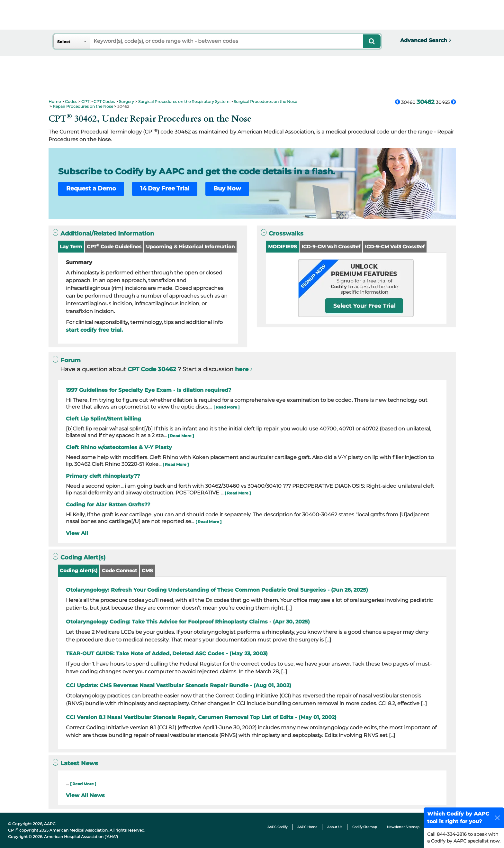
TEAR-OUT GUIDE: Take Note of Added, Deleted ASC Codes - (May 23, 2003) (167, 654)
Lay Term (71, 247)
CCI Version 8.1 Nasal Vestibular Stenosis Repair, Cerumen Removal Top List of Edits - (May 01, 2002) (201, 717)
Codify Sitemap (365, 827)
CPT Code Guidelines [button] (114, 246)
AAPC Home (307, 827)
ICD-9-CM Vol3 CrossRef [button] (395, 247)
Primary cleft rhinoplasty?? (103, 476)
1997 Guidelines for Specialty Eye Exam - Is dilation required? (148, 390)
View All (77, 533)
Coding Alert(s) (79, 571)
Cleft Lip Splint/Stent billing (104, 419)
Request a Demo (91, 189)
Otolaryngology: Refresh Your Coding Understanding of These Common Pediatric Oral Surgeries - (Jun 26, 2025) (217, 590)
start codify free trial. (94, 330)
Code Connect (120, 571)
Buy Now (227, 189)
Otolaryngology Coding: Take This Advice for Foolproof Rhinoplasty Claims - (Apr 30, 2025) (188, 622)
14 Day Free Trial (165, 189)
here (242, 369)
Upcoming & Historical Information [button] (190, 247)
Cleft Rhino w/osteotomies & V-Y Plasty (119, 447)
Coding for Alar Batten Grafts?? (108, 505)
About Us (335, 827)
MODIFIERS (283, 247)
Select (64, 42)
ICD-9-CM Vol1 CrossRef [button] (331, 247)
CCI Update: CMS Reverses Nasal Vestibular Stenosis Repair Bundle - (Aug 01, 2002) (179, 685)
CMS (147, 571)
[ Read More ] (226, 407)
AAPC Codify (277, 827)
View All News (85, 795)
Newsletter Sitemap (403, 827)
